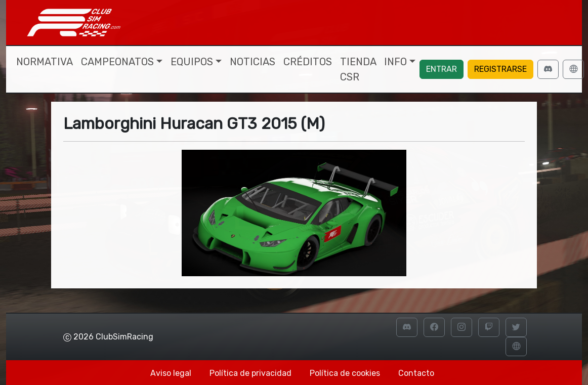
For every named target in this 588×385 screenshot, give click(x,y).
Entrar (442, 69)
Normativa (45, 62)
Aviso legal (171, 373)
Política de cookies (345, 373)
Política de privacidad (250, 373)
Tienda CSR (358, 69)
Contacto (416, 373)
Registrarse (500, 69)
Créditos (308, 62)
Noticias (253, 62)
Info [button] (395, 62)
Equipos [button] (192, 62)
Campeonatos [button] (117, 62)
